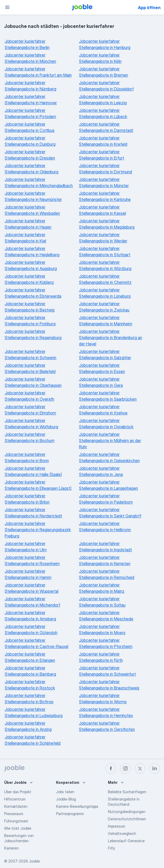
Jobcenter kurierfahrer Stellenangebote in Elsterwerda (33, 293)
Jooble (34, 861)
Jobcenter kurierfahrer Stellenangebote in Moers (102, 629)
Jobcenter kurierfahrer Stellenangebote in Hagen (28, 224)
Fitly (111, 848)
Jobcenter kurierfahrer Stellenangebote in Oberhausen (33, 382)
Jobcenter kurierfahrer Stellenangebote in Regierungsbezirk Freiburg (38, 530)
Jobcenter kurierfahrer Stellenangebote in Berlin (27, 44)
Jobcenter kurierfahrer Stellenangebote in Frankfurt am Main (38, 72)
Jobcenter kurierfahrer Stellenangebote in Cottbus (30, 127)
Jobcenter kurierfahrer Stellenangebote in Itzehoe (103, 410)
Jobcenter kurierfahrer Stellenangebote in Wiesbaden (32, 210)
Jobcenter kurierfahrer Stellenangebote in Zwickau (104, 307)
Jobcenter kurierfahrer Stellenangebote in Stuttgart (105, 252)
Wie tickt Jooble (18, 828)
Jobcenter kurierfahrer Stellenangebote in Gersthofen (107, 726)
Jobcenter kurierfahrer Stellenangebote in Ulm (26, 547)
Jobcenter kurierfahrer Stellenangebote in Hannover (31, 100)
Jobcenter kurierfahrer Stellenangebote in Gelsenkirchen (109, 457)
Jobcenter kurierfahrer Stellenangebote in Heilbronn (105, 527)
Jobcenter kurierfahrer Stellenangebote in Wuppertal (32, 588)
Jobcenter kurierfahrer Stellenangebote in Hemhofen (106, 712)
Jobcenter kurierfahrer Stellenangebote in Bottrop (29, 699)
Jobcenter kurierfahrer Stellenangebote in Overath (29, 396)
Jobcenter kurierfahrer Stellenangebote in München (30, 58)
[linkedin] (155, 768)
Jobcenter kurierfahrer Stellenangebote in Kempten (105, 560)
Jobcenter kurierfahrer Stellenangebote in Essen (102, 368)
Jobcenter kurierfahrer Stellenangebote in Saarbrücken (108, 396)
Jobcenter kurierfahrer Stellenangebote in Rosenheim (32, 560)
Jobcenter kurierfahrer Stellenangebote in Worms (103, 699)
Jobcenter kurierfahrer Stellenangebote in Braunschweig (109, 685)
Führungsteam (16, 821)
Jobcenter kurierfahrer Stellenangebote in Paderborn (106, 499)
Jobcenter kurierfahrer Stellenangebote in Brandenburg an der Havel (111, 338)
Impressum (117, 826)
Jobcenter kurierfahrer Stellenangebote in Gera (101, 382)
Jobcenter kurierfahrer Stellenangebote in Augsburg (31, 265)
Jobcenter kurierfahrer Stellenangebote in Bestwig (30, 307)
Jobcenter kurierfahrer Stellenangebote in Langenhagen (108, 485)
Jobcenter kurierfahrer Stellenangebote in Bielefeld (30, 368)
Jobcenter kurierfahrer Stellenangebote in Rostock (30, 685)
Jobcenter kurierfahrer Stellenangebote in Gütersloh (31, 629)
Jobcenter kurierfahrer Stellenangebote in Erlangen (30, 657)
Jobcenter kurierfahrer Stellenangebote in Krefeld (103, 141)
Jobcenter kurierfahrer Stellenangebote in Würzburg (105, 265)
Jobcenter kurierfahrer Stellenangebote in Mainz (102, 588)
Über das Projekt (18, 792)
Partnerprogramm (70, 814)
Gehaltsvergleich (122, 833)
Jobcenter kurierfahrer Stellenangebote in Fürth (101, 657)
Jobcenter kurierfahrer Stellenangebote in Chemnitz (105, 279)
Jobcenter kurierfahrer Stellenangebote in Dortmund (105, 169)
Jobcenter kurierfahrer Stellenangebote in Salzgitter (105, 354)
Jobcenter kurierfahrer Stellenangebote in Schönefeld (33, 740)
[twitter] (140, 768)
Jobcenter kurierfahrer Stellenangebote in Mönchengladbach (39, 182)
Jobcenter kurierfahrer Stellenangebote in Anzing (28, 726)
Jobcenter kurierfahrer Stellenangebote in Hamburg (105, 44)
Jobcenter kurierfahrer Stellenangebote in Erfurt (102, 155)
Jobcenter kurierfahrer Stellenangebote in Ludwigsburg (34, 712)
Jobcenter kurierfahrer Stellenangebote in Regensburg (33, 334)
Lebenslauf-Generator (126, 841)
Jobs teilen (65, 792)
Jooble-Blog (66, 799)
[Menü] (7, 7)
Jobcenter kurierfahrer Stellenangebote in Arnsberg (30, 616)
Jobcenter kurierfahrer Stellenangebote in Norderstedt (33, 513)
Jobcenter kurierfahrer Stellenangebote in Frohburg (30, 321)
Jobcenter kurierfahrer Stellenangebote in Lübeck (103, 113)
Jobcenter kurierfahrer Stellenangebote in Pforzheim (106, 643)
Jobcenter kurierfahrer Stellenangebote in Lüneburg (105, 293)
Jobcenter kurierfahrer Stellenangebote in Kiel (25, 238)
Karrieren (11, 848)
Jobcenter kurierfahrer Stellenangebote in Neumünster (33, 196)
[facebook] (111, 768)
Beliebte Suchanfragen (127, 792)
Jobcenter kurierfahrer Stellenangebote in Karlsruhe (105, 196)
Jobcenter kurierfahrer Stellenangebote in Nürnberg (31, 86)
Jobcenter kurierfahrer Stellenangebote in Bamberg (30, 671)
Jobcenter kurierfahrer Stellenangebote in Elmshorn (30, 410)
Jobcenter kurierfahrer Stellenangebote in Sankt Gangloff (110, 513)
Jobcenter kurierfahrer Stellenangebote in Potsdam (30, 113)
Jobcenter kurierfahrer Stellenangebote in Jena (101, 471)
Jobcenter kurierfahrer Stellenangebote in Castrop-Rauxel (37, 643)
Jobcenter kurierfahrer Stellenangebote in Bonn (27, 457)
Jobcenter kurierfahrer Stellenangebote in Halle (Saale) (33, 471)
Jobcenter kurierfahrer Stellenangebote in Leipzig (103, 100)
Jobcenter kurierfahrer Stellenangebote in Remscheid (107, 574)
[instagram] (125, 768)
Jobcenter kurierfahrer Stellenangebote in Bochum (30, 437)
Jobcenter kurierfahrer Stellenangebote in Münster (104, 182)
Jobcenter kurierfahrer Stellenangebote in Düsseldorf (106, 86)
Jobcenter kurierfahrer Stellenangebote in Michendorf (32, 602)
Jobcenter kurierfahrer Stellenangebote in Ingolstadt (105, 547)
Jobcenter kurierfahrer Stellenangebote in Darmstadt (106, 127)
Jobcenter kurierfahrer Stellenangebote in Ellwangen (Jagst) (38, 485)
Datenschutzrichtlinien (127, 819)
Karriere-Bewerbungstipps (77, 806)
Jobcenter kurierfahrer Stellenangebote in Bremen (104, 72)
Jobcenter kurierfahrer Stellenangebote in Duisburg (30, 141)
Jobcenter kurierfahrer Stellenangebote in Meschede (106, 616)
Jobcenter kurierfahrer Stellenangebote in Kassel (102, 210)
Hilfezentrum (15, 799)
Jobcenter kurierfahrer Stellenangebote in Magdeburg (107, 224)
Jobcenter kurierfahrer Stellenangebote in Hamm (28, 574)
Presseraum (14, 814)
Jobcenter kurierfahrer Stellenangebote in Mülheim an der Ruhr (110, 441)
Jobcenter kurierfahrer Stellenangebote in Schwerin (31, 354)
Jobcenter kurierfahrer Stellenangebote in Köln (100, 58)
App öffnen (149, 8)
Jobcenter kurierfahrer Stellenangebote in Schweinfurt (107, 671)
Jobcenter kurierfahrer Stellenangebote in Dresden (30, 155)
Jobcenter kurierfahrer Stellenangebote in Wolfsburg (31, 424)
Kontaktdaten (16, 806)
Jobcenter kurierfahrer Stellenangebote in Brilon (27, 499)
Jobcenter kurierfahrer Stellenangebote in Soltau (102, 602)
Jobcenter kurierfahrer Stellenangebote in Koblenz (29, 279)
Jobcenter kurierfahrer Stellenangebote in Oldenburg (32, 169)
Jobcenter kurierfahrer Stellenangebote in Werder (103, 238)
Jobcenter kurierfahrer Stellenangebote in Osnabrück (106, 424)
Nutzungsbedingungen (127, 812)
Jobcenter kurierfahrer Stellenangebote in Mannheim (106, 321)
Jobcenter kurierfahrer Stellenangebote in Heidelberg (32, 252)
